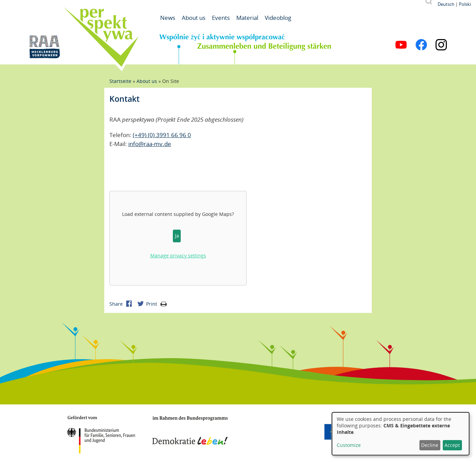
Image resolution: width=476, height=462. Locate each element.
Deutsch (446, 4)
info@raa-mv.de (150, 144)
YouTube (401, 45)
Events (221, 18)
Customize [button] (349, 445)
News (168, 18)
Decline (430, 445)
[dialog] (401, 434)
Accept (452, 445)
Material (247, 18)
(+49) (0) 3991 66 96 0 (162, 135)
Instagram (441, 45)
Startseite (120, 81)
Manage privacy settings (178, 256)
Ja (177, 236)
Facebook (421, 45)
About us (194, 18)
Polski (465, 4)
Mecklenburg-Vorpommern (281, 432)
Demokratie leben (190, 430)
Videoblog (278, 18)
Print (156, 304)
